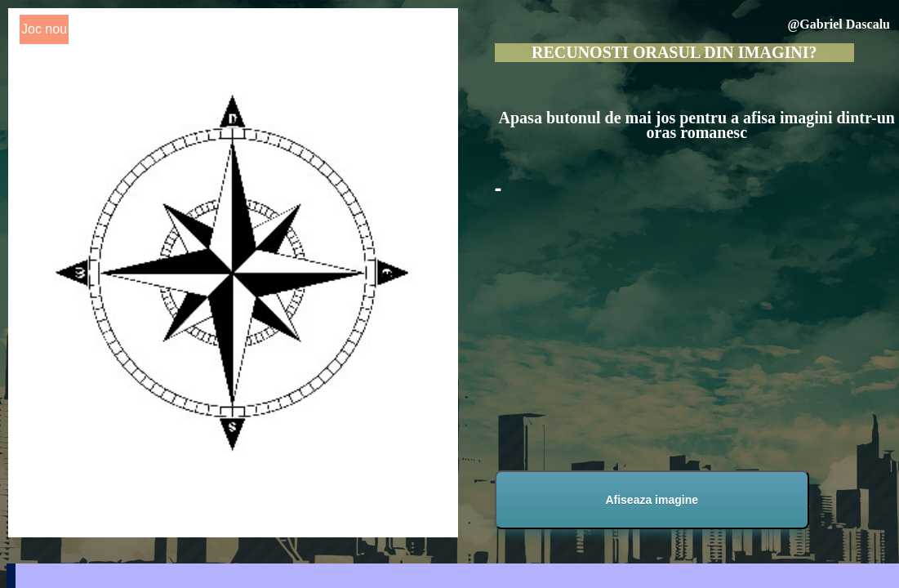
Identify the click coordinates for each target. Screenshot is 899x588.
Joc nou (44, 29)
